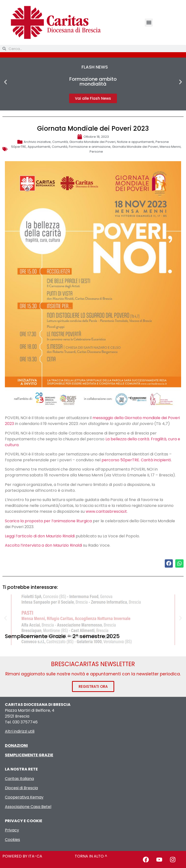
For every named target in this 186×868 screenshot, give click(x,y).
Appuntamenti (39, 147)
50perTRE (19, 147)
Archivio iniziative (37, 142)
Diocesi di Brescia (21, 788)
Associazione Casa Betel (28, 807)
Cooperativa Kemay (24, 797)
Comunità (60, 142)
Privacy (12, 830)
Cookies (12, 840)
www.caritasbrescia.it (106, 511)
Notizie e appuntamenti (135, 142)
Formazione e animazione (90, 147)
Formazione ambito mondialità (93, 81)
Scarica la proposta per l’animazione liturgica (48, 521)
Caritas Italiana (19, 779)
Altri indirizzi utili (20, 731)
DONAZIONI (16, 745)
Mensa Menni (170, 147)
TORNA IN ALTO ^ (91, 856)
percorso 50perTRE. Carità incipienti (136, 460)
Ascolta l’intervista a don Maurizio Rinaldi (43, 545)
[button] (149, 23)
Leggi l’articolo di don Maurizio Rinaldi (40, 536)
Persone (162, 142)
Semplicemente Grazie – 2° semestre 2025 (62, 636)
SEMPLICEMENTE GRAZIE (29, 755)
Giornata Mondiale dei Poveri (92, 142)
